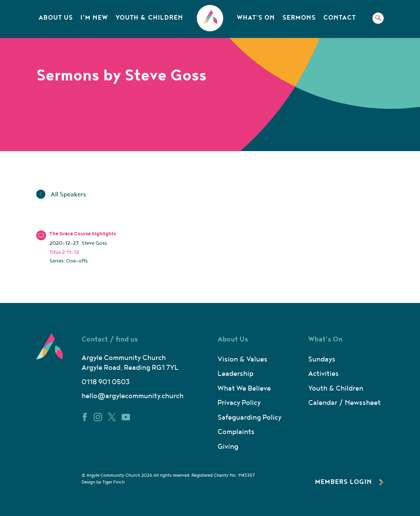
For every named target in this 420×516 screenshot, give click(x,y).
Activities (323, 374)
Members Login (349, 482)
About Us (56, 18)
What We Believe (244, 389)
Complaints (236, 432)
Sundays (322, 359)
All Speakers (61, 195)
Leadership (235, 374)
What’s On (256, 18)
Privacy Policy (239, 403)
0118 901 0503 (106, 382)
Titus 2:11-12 (64, 252)
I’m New (94, 18)
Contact (340, 18)
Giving (228, 447)
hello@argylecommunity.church (133, 396)
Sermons (299, 18)
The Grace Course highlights (83, 234)
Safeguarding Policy (249, 418)
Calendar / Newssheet (344, 403)
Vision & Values (242, 359)
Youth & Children (149, 18)
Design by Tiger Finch (103, 482)
